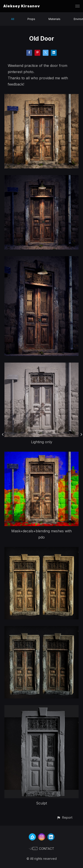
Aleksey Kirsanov (22, 6)
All (13, 19)
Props (31, 19)
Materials (54, 19)
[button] (65, 817)
